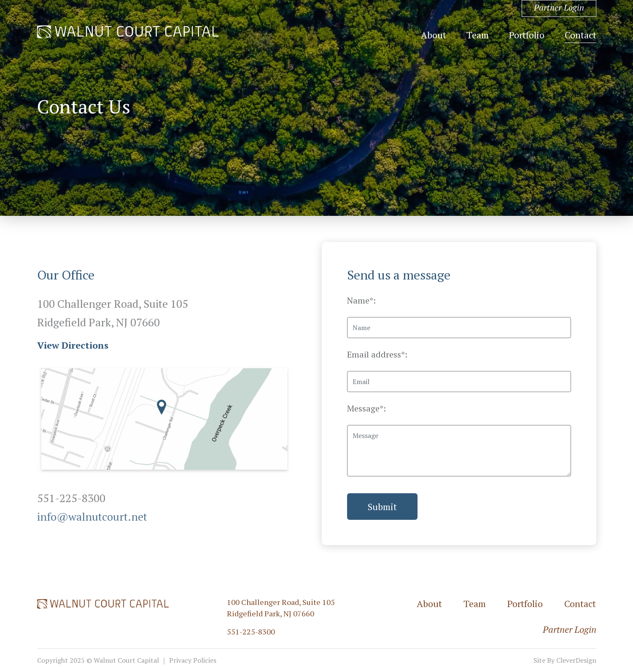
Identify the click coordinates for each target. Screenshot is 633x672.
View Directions (73, 345)
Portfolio (527, 35)
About (434, 35)
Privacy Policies (193, 660)
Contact (580, 35)
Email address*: (377, 354)
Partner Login (559, 7)
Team (478, 35)
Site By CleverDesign (565, 660)
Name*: (361, 300)
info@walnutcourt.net (92, 516)
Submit (382, 507)
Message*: (366, 408)
